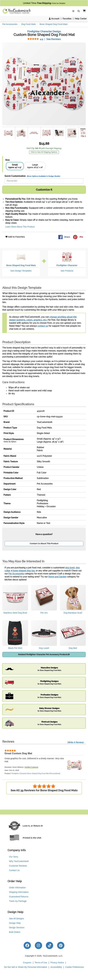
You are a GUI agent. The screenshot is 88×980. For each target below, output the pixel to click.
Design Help (15, 923)
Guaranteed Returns (19, 897)
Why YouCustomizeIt (19, 861)
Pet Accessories (16, 574)
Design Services (17, 928)
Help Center (81, 19)
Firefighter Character (67, 265)
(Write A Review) (76, 742)
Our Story (14, 857)
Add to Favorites (15, 237)
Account (54, 19)
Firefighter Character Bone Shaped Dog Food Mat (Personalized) (36, 773)
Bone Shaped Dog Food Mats (21, 265)
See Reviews (44, 39)
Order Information (17, 888)
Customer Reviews (18, 866)
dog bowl (70, 568)
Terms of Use (41, 963)
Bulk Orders (15, 932)
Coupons (27, 963)
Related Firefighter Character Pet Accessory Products (44, 654)
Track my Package (18, 901)
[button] (84, 11)
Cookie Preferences (75, 967)
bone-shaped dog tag (24, 571)
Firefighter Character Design (44, 31)
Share (64, 237)
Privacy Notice (57, 963)
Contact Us (14, 870)
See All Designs (17, 919)
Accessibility (56, 967)
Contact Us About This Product (44, 544)
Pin (78, 237)
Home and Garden (57, 577)
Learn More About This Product (20, 227)
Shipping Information (19, 892)
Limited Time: (44, 3)
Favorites (67, 19)
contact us (43, 326)
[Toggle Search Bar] (79, 11)
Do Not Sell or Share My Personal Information (26, 967)
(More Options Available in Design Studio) (43, 176)
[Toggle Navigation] (73, 11)
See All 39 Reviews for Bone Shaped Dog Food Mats (44, 788)
